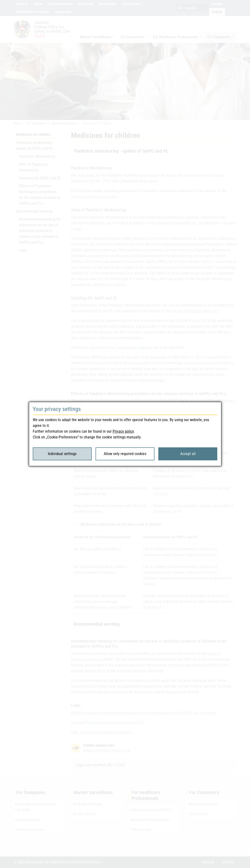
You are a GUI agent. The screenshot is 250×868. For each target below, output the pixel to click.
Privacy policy (123, 431)
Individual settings (62, 454)
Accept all (188, 454)
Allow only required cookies (125, 454)
